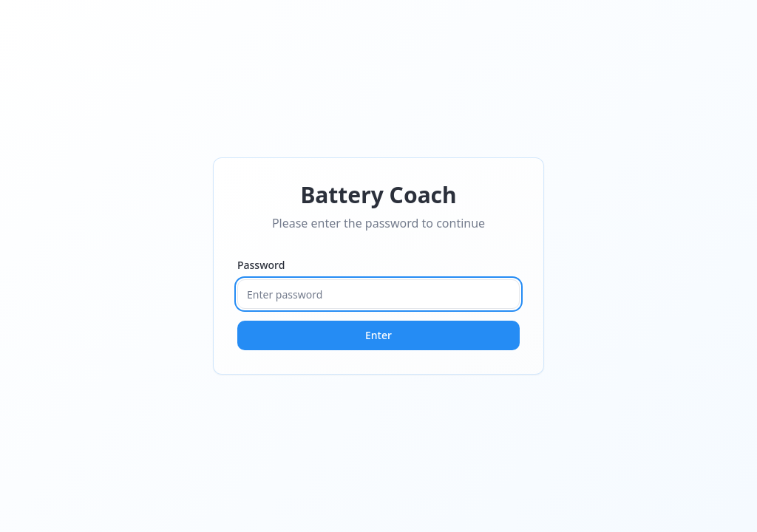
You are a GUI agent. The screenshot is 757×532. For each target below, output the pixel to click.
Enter (378, 335)
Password (261, 265)
